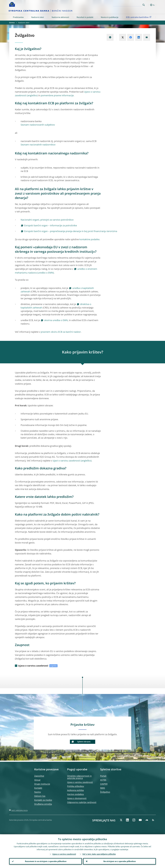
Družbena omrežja (43, 804)
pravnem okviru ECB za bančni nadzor (61, 332)
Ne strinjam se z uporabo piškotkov (119, 861)
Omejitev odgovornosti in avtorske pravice (79, 777)
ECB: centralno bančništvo (139, 17)
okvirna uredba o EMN (56, 320)
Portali (103, 776)
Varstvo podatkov (76, 794)
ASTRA (103, 780)
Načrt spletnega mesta (19, 810)
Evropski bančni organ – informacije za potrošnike (51, 225)
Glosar (37, 780)
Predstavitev (18, 17)
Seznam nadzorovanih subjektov (38, 125)
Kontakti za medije (43, 800)
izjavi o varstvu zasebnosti (66, 461)
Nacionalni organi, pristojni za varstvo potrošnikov (47, 220)
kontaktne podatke (89, 239)
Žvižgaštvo (105, 792)
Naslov (38, 792)
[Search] (130, 5)
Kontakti (38, 788)
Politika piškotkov (76, 786)
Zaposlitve (39, 776)
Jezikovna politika (75, 790)
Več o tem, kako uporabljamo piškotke (99, 854)
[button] (148, 5)
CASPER (104, 784)
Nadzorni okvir (38, 17)
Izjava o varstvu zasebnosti (33, 666)
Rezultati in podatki (85, 17)
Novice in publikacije (110, 17)
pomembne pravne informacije (57, 95)
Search (144, 5)
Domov (12, 23)
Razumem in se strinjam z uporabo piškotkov (46, 861)
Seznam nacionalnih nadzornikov (38, 145)
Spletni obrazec (84, 742)
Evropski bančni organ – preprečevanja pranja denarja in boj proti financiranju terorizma (71, 231)
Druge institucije (42, 784)
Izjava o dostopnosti (77, 798)
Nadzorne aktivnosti (60, 17)
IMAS (103, 788)
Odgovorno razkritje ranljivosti (82, 802)
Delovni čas (40, 796)
